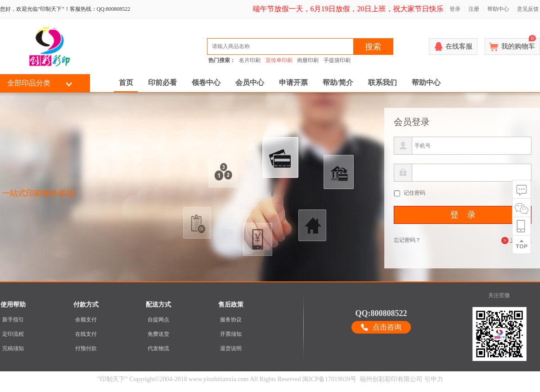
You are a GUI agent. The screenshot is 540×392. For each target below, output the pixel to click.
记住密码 (414, 193)
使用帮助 (13, 305)
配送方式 (158, 305)
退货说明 (231, 348)
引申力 (434, 379)
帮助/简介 (338, 82)
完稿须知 (13, 348)
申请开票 (293, 82)
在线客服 (459, 46)
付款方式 (86, 305)
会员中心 (250, 82)
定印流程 (13, 334)
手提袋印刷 (337, 60)
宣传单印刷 (279, 60)
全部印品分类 (29, 83)
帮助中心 (498, 9)
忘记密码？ (407, 240)
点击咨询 (387, 327)
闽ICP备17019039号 (329, 379)
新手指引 (13, 320)
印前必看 (162, 82)
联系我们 (382, 82)
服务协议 (231, 320)
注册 (474, 9)
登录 (455, 9)
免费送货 (158, 334)
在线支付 (86, 334)
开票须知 (231, 334)
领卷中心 (206, 82)
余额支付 (86, 320)
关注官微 (499, 295)
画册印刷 (308, 60)
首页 (126, 82)
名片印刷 (250, 60)
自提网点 (158, 320)
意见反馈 (528, 9)
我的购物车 (519, 44)
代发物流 (158, 348)
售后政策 (231, 305)
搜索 (373, 47)
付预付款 (86, 348)
